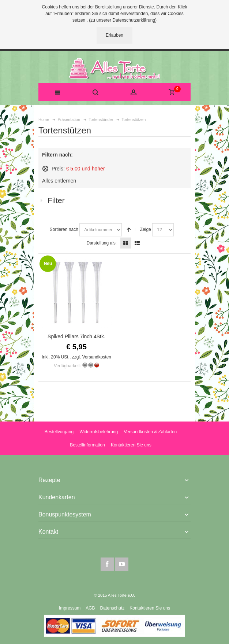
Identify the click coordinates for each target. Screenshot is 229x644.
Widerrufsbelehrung (99, 432)
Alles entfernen (59, 181)
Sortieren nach (64, 229)
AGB (90, 608)
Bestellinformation (87, 445)
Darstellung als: (102, 243)
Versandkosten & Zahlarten (150, 432)
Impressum (70, 608)
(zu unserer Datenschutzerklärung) (123, 20)
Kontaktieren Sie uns (131, 445)
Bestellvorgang (59, 432)
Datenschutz (112, 608)
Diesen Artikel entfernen (45, 169)
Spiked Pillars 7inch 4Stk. (76, 336)
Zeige (146, 229)
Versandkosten (97, 357)
